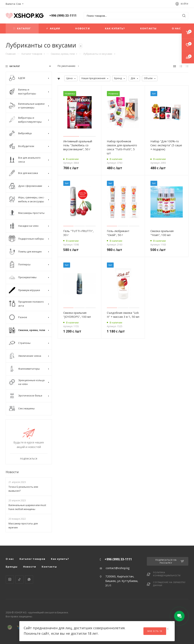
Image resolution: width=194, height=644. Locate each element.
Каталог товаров (33, 54)
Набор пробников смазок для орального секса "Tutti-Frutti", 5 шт (122, 147)
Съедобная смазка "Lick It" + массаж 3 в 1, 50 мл (123, 315)
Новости (82, 28)
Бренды (12, 567)
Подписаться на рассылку (170, 561)
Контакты (148, 28)
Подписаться (29, 459)
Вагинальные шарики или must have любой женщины (27, 507)
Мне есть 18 (155, 631)
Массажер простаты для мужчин (23, 525)
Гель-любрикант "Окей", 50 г (118, 233)
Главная (11, 54)
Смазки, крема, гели (64, 54)
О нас (176, 28)
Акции (53, 28)
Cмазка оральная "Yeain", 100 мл (162, 233)
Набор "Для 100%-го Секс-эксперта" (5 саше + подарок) (166, 145)
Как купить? (115, 28)
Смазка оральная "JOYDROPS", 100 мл (77, 315)
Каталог (22, 28)
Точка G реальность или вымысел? (23, 489)
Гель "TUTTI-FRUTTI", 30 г (78, 233)
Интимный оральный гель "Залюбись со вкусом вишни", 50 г (78, 145)
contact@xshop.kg (118, 568)
